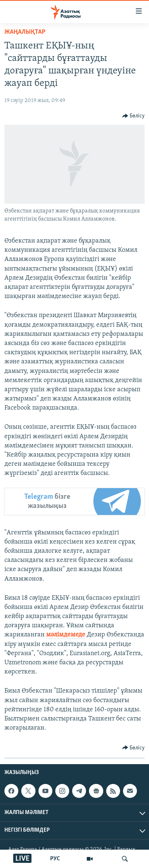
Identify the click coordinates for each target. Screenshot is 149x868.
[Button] (134, 116)
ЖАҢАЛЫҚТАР (25, 32)
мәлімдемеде (66, 635)
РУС (55, 859)
